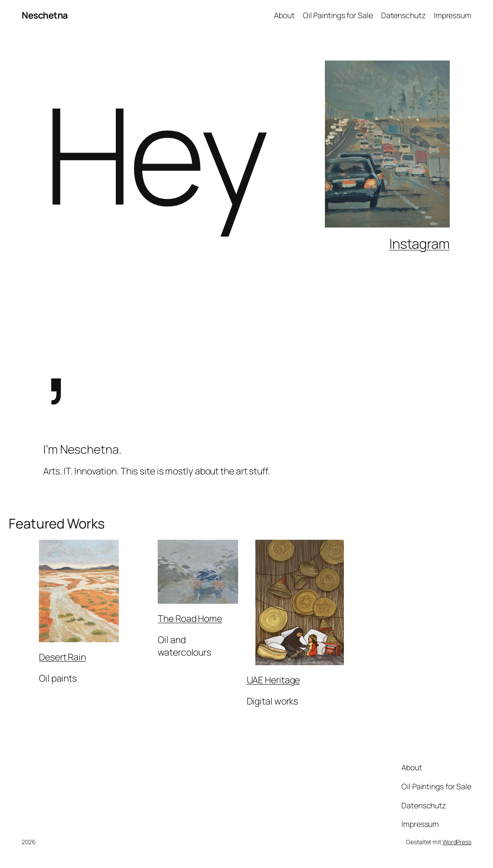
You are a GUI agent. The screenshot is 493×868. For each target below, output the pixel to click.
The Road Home (190, 618)
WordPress (457, 842)
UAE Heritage (274, 680)
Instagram (420, 243)
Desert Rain (62, 657)
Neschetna (45, 15)
